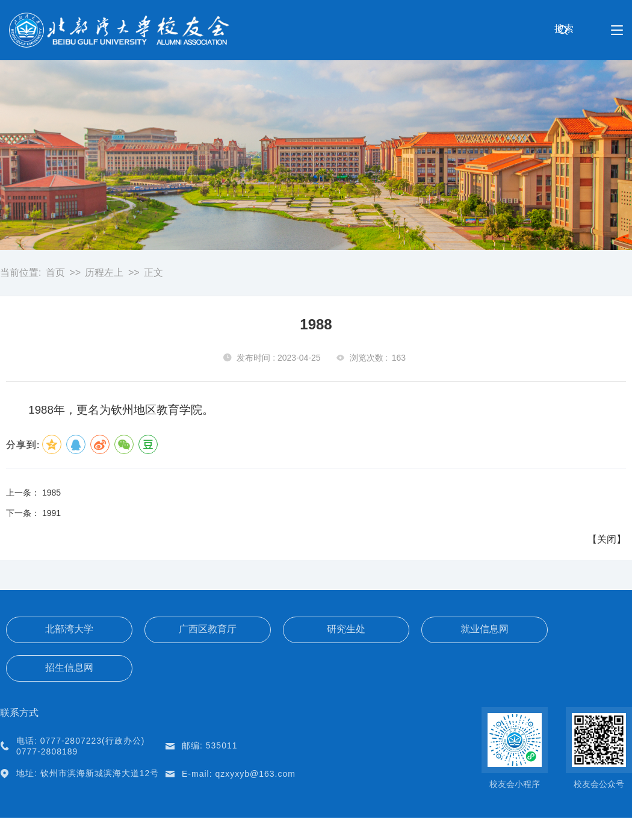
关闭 (607, 539)
